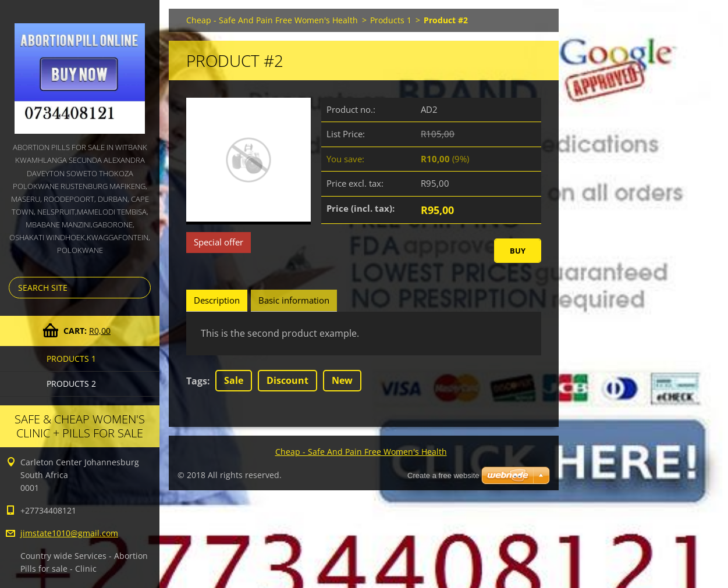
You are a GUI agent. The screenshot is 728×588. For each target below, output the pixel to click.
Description (217, 300)
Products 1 (71, 359)
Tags (197, 381)
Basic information (294, 300)
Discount (287, 380)
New (342, 380)
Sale (234, 380)
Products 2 (71, 384)
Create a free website (443, 475)
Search (140, 288)
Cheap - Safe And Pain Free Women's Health (272, 20)
